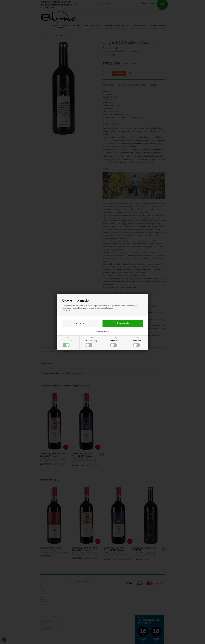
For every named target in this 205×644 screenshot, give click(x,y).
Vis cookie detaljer (102, 331)
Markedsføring (91, 343)
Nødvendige (68, 343)
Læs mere (66, 311)
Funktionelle (115, 343)
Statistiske (137, 343)
